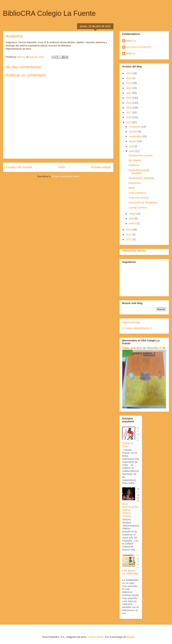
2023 (129, 83)
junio (132, 151)
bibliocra (130, 53)
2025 (129, 73)
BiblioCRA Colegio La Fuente (49, 13)
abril (132, 218)
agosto (133, 141)
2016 (129, 117)
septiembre (136, 136)
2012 (129, 234)
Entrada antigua (101, 167)
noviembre (135, 127)
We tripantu (135, 160)
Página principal (131, 322)
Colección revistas (139, 198)
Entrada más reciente (19, 167)
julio (132, 146)
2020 (129, 98)
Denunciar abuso (134, 250)
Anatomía (134, 165)
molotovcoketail (95, 637)
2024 (129, 78)
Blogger (131, 637)
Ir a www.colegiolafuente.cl (137, 328)
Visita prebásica (137, 193)
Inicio (62, 167)
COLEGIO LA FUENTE (139, 47)
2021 (129, 93)
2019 (129, 103)
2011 (129, 239)
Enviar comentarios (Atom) (66, 176)
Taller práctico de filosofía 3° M (144, 348)
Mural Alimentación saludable (139, 172)
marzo (133, 223)
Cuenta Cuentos (138, 208)
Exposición (135, 183)
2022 (129, 88)
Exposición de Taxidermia (143, 203)
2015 (129, 122)
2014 (129, 230)
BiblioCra (131, 41)
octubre (134, 132)
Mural (132, 188)
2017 (129, 112)
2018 (129, 108)
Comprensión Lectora (140, 155)
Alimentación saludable (141, 178)
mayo (132, 214)
